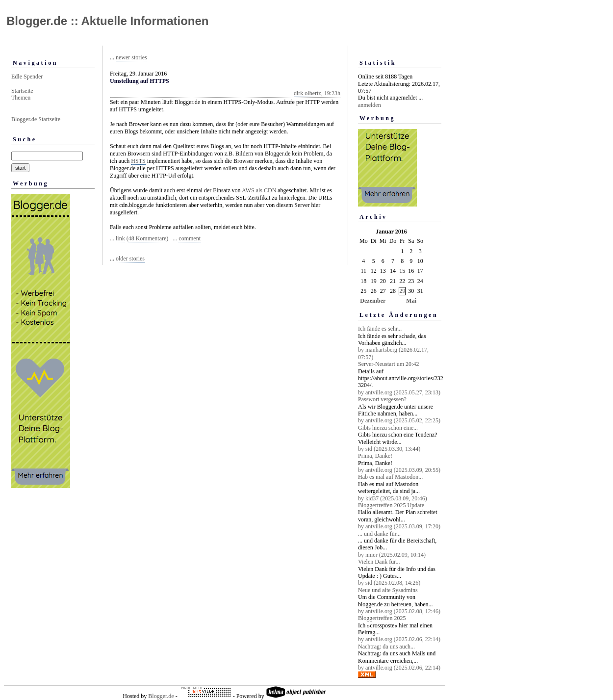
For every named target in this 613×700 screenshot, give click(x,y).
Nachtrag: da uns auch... (386, 647)
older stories (130, 259)
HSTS (138, 161)
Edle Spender (27, 77)
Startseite (22, 91)
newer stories (131, 57)
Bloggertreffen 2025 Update (391, 505)
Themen (21, 98)
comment (190, 238)
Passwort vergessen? (382, 399)
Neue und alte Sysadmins (388, 590)
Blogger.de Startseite (36, 119)
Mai (411, 301)
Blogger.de (161, 696)
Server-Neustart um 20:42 (388, 364)
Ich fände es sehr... (380, 329)
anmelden (370, 105)
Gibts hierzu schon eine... (388, 428)
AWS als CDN (259, 190)
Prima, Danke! (375, 456)
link (120, 238)
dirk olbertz (307, 93)
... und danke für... (379, 534)
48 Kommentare (148, 238)
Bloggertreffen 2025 (382, 618)
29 (402, 291)
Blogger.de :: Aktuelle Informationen (107, 21)
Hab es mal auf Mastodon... (390, 477)
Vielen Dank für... (379, 562)
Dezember (373, 301)
